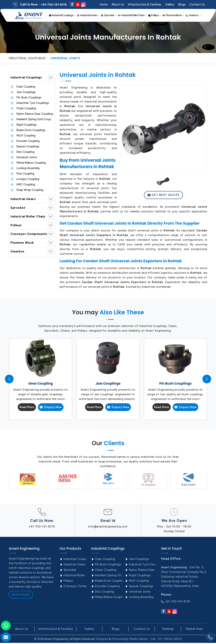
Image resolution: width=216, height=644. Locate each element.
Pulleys (155, 15)
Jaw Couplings (23, 92)
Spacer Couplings (25, 146)
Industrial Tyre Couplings (30, 103)
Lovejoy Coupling (25, 179)
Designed (102, 639)
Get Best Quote (163, 195)
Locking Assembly (25, 168)
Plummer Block (173, 15)
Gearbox (193, 15)
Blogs (182, 4)
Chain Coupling (23, 108)
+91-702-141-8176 (54, 5)
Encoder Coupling (25, 141)
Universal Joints (24, 157)
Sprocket (109, 15)
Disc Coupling (22, 152)
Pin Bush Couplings (26, 97)
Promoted (118, 639)
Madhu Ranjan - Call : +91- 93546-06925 (155, 639)
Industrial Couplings (62, 15)
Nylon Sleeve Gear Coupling (32, 114)
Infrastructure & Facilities (145, 4)
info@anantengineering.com (108, 527)
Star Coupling (22, 174)
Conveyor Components (29, 234)
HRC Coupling (23, 184)
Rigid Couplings (24, 125)
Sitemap (168, 629)
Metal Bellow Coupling (28, 163)
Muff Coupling (23, 136)
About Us (118, 4)
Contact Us (197, 4)
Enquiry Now (51, 407)
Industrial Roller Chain (132, 15)
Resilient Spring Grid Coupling (32, 119)
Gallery (170, 4)
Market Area (194, 629)
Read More (27, 407)
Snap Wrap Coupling (27, 190)
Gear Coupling (23, 87)
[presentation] (9, 379)
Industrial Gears (88, 15)
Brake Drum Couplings (28, 130)
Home (104, 4)
